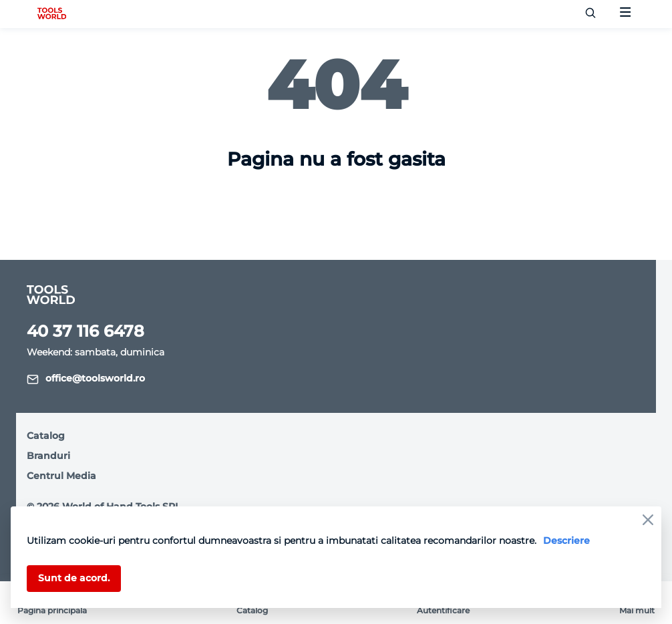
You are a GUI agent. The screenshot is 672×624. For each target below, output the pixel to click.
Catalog (46, 436)
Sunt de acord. (74, 578)
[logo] (52, 14)
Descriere (566, 540)
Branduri (48, 456)
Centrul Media (61, 476)
